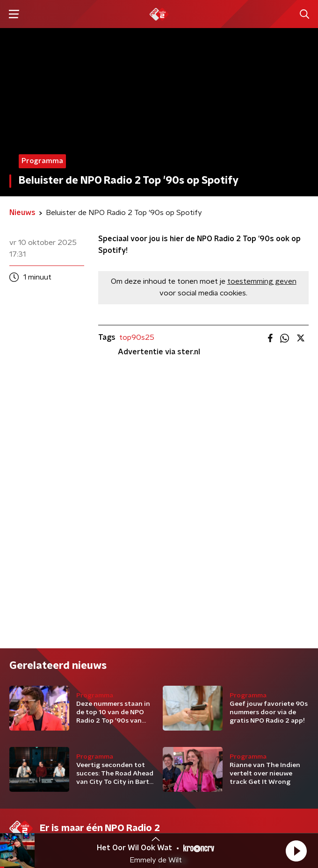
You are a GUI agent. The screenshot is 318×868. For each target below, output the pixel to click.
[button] (296, 851)
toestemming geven (262, 281)
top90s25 (137, 337)
